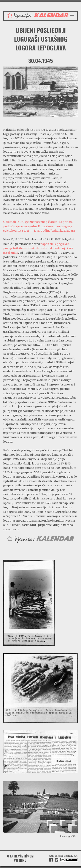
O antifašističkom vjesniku (20, 858)
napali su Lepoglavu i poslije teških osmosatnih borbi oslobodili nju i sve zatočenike (38, 248)
